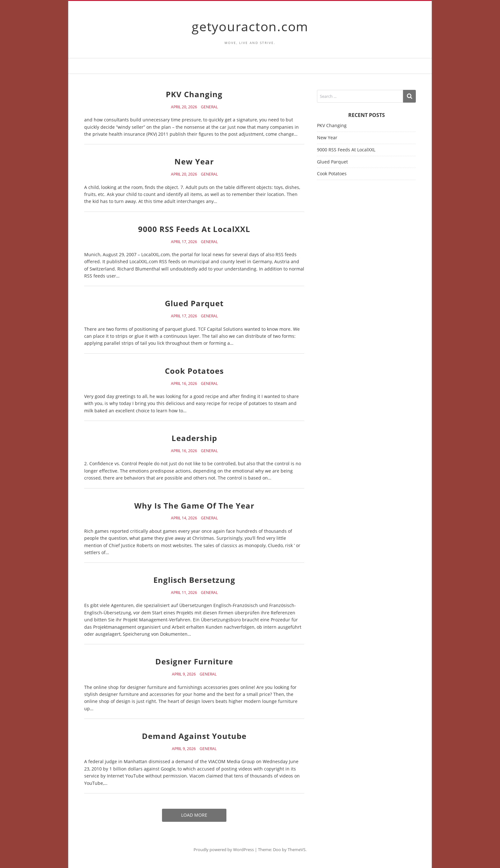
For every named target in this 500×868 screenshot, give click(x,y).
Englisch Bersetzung (194, 580)
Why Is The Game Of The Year (194, 506)
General (209, 107)
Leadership (194, 438)
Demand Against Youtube (194, 736)
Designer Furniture (194, 661)
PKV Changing (194, 94)
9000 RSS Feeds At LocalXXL (194, 229)
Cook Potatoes (194, 371)
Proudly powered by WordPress (224, 850)
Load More (194, 815)
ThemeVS (297, 850)
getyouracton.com (250, 26)
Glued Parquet (194, 303)
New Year (194, 161)
